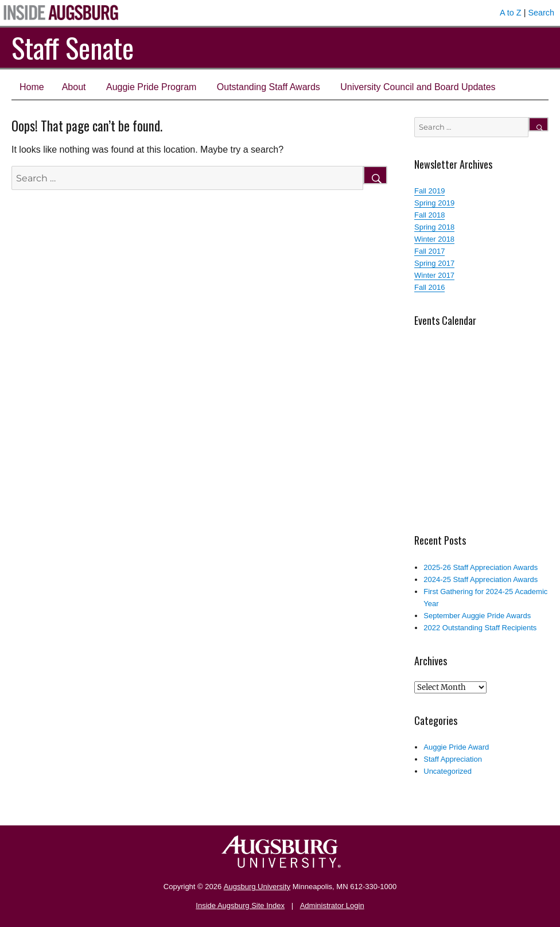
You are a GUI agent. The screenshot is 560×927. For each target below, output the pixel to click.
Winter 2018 (434, 239)
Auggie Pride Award (456, 747)
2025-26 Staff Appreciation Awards (481, 567)
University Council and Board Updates (418, 87)
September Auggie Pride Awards (477, 616)
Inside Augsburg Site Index (240, 905)
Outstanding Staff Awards (269, 87)
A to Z (511, 13)
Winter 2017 (434, 275)
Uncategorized (448, 771)
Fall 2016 (429, 287)
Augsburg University (257, 887)
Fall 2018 (429, 215)
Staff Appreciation (453, 759)
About (74, 87)
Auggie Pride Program (151, 87)
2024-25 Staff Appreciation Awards (481, 579)
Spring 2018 (434, 227)
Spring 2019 (434, 203)
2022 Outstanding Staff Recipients (480, 628)
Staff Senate (73, 47)
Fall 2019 (429, 191)
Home (32, 87)
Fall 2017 (429, 251)
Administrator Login (332, 905)
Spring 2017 (434, 263)
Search (541, 13)
